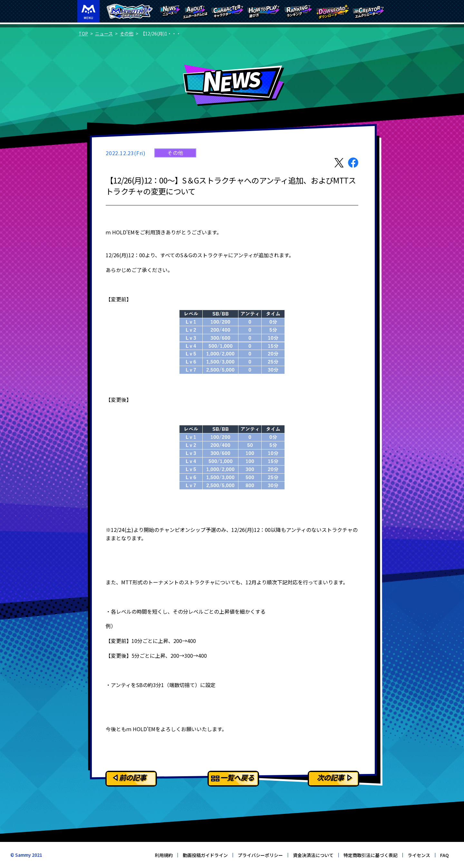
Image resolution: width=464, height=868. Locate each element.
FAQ (445, 855)
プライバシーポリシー (260, 855)
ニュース (104, 33)
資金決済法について (313, 855)
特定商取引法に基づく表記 (371, 855)
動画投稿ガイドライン (205, 855)
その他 (127, 33)
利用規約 (164, 855)
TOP (83, 33)
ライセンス (419, 855)
